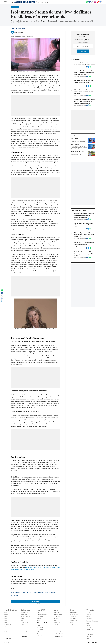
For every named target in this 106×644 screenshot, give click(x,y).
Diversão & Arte (8, 624)
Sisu (22, 628)
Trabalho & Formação (25, 616)
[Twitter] (92, 2)
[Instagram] (95, 2)
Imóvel (56, 610)
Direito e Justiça (8, 643)
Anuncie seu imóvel (58, 615)
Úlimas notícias (57, 620)
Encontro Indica (90, 629)
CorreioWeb (41, 610)
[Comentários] (2, 302)
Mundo (6, 622)
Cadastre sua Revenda (75, 630)
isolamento (53, 593)
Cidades (6, 615)
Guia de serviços (57, 622)
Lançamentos (56, 618)
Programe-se (40, 627)
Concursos (24, 636)
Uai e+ (88, 638)
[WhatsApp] (87, 2)
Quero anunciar (57, 639)
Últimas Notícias (24, 622)
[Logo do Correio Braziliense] (25, 2)
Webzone (39, 618)
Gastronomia (40, 616)
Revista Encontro (92, 621)
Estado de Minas (90, 635)
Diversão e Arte (43, 2)
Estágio (22, 618)
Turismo (6, 636)
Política (6, 616)
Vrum (72, 610)
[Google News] (100, 2)
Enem (22, 620)
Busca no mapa (57, 616)
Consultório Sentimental (42, 615)
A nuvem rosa (16, 593)
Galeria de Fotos (57, 628)
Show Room (56, 624)
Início (13, 28)
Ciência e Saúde (8, 628)
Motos (71, 624)
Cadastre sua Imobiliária (59, 634)
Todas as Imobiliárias (58, 632)
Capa (6, 613)
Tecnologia (7, 634)
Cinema (24, 593)
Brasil (6, 618)
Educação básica (24, 613)
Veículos (55, 643)
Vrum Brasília (89, 618)
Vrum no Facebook (74, 626)
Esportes (6, 626)
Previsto (23, 641)
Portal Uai (89, 636)
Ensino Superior (24, 615)
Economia (6, 620)
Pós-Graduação (24, 632)
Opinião (6, 630)
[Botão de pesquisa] (11, 2)
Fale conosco (23, 634)
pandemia (15, 595)
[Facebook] (90, 2)
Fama (38, 613)
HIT (38, 631)
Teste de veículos (74, 618)
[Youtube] (98, 2)
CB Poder (88, 616)
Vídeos (72, 622)
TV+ (38, 633)
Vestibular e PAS (24, 626)
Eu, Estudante (26, 610)
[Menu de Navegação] (7, 2)
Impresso (8, 638)
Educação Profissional (25, 630)
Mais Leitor (40, 635)
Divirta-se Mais (42, 623)
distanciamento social (42, 593)
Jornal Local (89, 615)
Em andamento (24, 643)
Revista (88, 626)
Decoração (56, 626)
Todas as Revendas (74, 628)
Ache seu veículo (74, 613)
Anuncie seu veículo (74, 615)
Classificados (58, 636)
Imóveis (55, 641)
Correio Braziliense (11, 610)
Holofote (6, 632)
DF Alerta (89, 613)
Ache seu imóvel (57, 613)
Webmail (39, 620)
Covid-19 (31, 593)
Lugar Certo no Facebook (59, 630)
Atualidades (89, 627)
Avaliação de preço (74, 620)
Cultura (22, 624)
